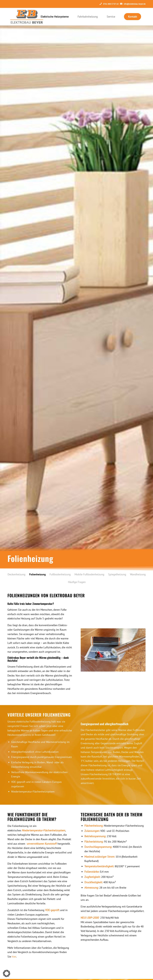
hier (14, 957)
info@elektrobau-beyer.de (135, 4)
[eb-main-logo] (27, 17)
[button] (7, 973)
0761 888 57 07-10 (111, 4)
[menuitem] (55, 17)
